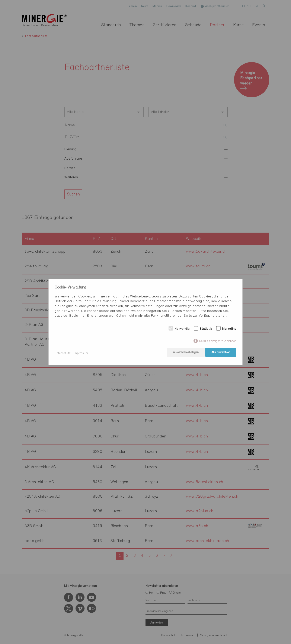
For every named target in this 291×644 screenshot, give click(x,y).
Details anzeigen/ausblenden (218, 342)
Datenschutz (63, 353)
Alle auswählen (221, 353)
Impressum (81, 353)
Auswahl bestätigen (185, 353)
